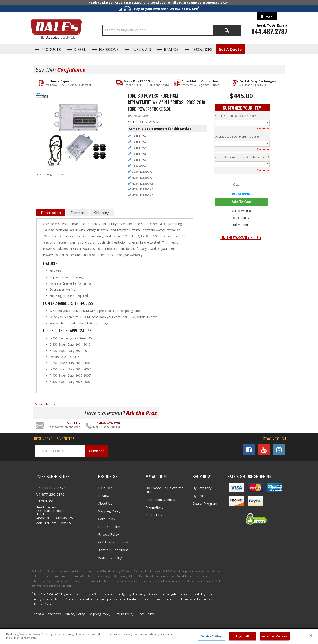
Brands (171, 49)
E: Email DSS (44, 501)
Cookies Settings (212, 636)
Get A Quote (230, 49)
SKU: (132, 122)
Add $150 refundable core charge (236, 116)
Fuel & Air (141, 49)
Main (38, 404)
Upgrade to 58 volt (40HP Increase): (237, 137)
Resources (202, 49)
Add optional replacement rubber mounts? (242, 158)
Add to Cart (241, 202)
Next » (51, 404)
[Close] (311, 636)
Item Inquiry (241, 217)
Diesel (80, 49)
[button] (172, 30)
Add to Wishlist (241, 211)
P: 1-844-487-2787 (50, 488)
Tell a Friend (241, 223)
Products (51, 49)
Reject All (242, 636)
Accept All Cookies (275, 636)
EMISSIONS (109, 49)
